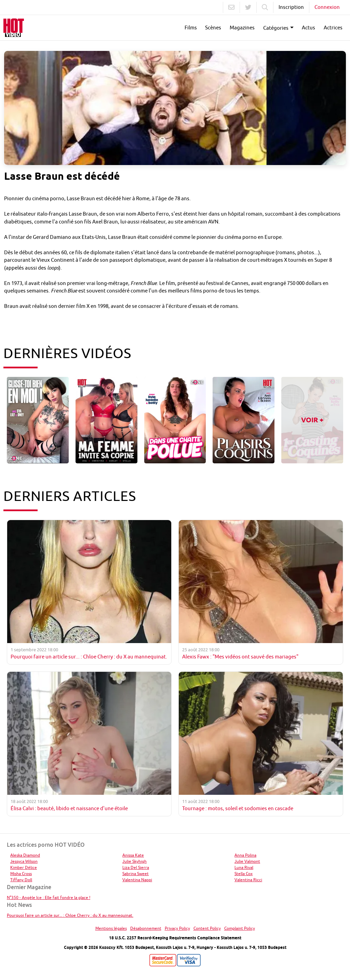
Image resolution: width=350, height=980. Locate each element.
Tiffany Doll (21, 880)
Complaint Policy (240, 928)
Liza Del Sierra (136, 867)
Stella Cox (244, 874)
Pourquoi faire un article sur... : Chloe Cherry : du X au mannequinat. (70, 915)
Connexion (327, 7)
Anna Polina (245, 855)
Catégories (276, 28)
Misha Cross (21, 874)
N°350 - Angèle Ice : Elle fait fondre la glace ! (49, 897)
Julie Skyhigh (134, 861)
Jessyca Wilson (24, 861)
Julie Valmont (247, 861)
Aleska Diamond (25, 855)
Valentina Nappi (137, 880)
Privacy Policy (177, 928)
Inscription (291, 7)
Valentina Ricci (248, 880)
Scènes (213, 27)
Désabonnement (146, 928)
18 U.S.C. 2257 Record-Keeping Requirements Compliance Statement (175, 938)
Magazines (242, 27)
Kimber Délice (24, 867)
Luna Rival (244, 867)
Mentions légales (111, 928)
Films (191, 27)
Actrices (333, 27)
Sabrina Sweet (136, 874)
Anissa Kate (133, 855)
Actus (308, 27)
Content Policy (207, 928)
